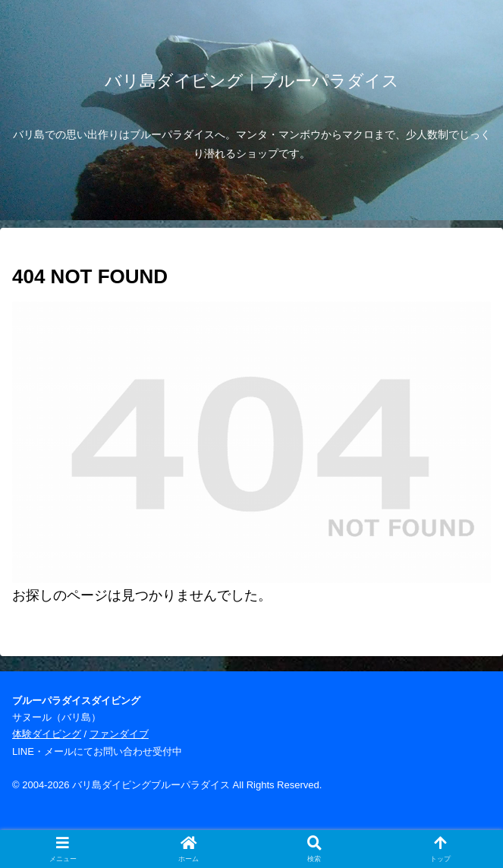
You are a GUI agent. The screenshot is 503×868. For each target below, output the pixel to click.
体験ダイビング (47, 734)
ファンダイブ (119, 734)
